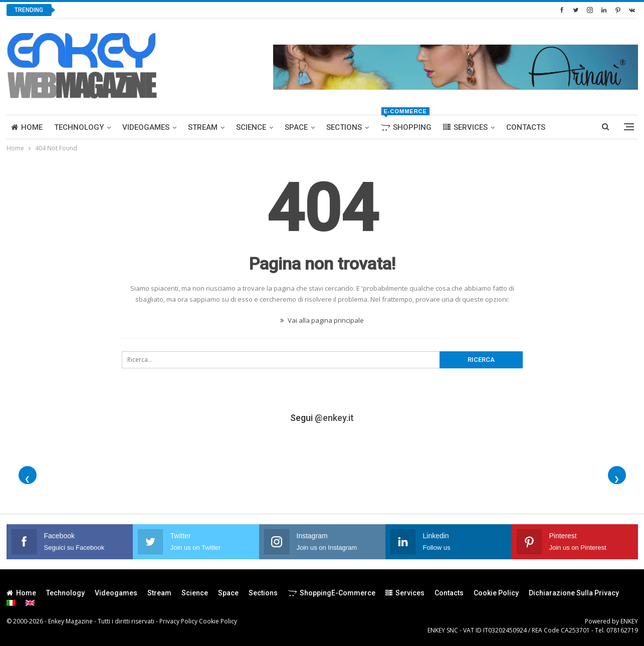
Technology (79, 127)
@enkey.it (334, 418)
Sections (344, 127)
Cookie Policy (496, 593)
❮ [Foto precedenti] (27, 479)
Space (296, 127)
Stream (203, 127)
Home (27, 127)
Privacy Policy (178, 621)
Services (465, 127)
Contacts (526, 127)
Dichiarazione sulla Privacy (574, 593)
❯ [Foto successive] (617, 479)
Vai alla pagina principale (322, 320)
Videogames (146, 127)
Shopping (406, 124)
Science (251, 127)
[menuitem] (11, 603)
